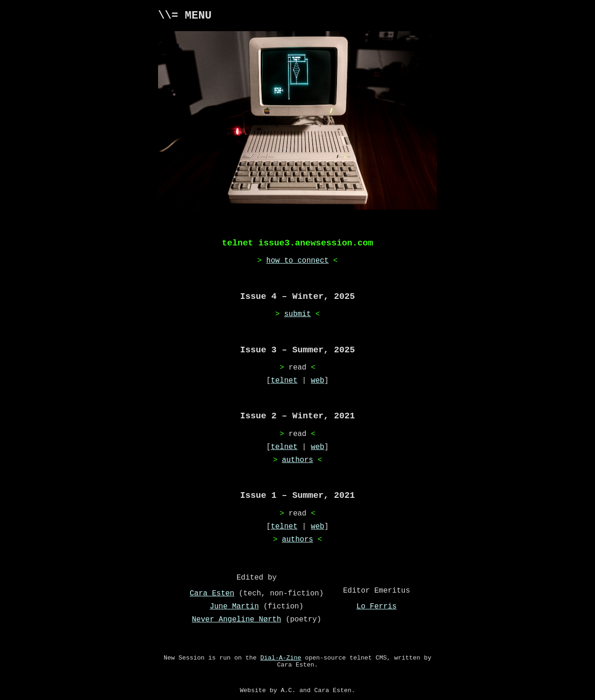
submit (297, 314)
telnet (284, 381)
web (318, 381)
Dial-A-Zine (281, 658)
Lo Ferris (377, 607)
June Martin (234, 607)
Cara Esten (212, 594)
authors (297, 460)
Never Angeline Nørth (237, 620)
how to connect (297, 261)
